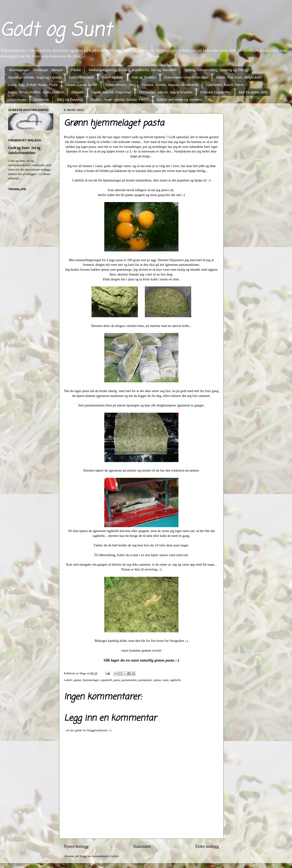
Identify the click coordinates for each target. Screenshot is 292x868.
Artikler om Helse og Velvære (179, 100)
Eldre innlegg (207, 846)
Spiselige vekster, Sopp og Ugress (35, 77)
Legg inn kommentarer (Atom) (99, 856)
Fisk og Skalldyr (144, 77)
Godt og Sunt (56, 31)
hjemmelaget (91, 680)
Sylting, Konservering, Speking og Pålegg (216, 70)
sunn (165, 680)
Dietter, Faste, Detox (81, 85)
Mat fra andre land (253, 92)
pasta (117, 680)
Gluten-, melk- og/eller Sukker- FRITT (120, 100)
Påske (76, 70)
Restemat (41, 100)
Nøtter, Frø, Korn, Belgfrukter (239, 77)
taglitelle (175, 680)
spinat (157, 680)
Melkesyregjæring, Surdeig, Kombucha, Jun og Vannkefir (133, 70)
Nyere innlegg (76, 846)
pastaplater (145, 680)
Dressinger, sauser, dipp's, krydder (166, 92)
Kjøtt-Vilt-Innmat (81, 77)
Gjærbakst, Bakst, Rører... (226, 85)
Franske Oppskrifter (216, 92)
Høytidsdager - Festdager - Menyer (36, 70)
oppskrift (106, 680)
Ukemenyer (17, 100)
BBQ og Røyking (70, 100)
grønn (78, 680)
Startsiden (142, 846)
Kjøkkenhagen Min (120, 85)
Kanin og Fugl (113, 77)
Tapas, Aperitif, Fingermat (111, 92)
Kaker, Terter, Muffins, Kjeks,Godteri (36, 92)
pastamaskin (129, 680)
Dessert (77, 92)
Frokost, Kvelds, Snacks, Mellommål (170, 85)
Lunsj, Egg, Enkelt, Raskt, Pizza (33, 85)
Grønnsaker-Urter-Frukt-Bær (186, 77)
